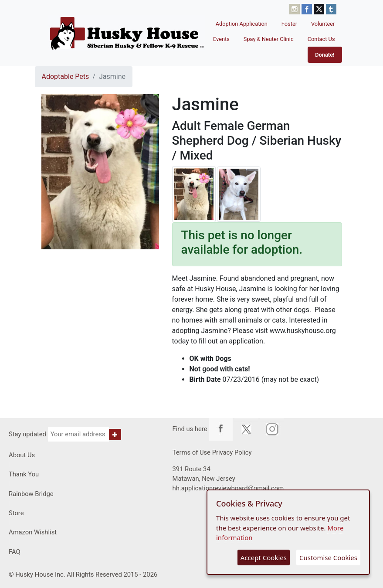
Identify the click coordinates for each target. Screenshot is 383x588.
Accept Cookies (264, 557)
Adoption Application (242, 24)
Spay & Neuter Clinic (269, 39)
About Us (22, 455)
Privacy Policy (232, 452)
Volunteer (323, 24)
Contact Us (321, 39)
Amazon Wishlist (33, 532)
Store (16, 513)
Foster (289, 24)
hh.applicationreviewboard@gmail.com (228, 488)
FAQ (15, 552)
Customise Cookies (328, 557)
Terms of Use (191, 452)
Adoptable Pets (66, 76)
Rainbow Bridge (31, 494)
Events (221, 39)
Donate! (325, 55)
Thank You (24, 474)
